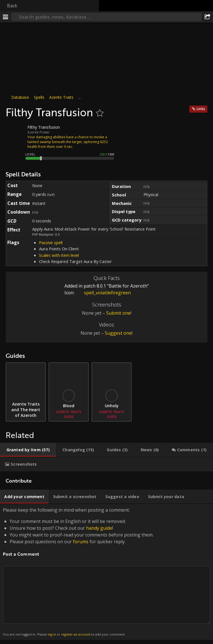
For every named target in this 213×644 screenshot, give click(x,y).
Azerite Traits (61, 97)
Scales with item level (59, 255)
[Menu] (6, 17)
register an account (76, 634)
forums (81, 542)
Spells (39, 97)
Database (20, 97)
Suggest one (118, 333)
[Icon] (15, 132)
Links (201, 109)
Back (12, 6)
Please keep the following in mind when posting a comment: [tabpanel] (106, 572)
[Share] (207, 17)
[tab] (28, 450)
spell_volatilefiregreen (103, 293)
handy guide (99, 528)
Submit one (118, 313)
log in (52, 634)
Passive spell (51, 242)
